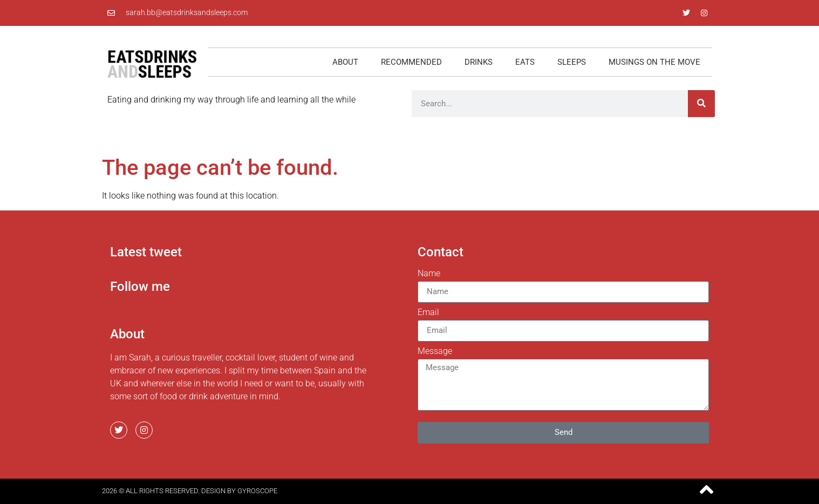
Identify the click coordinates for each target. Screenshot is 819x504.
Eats (525, 62)
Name (429, 274)
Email (428, 313)
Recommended (411, 62)
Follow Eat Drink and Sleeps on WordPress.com (200, 310)
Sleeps (572, 62)
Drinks (479, 62)
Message (435, 352)
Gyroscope (257, 491)
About (345, 62)
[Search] (701, 104)
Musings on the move (654, 62)
